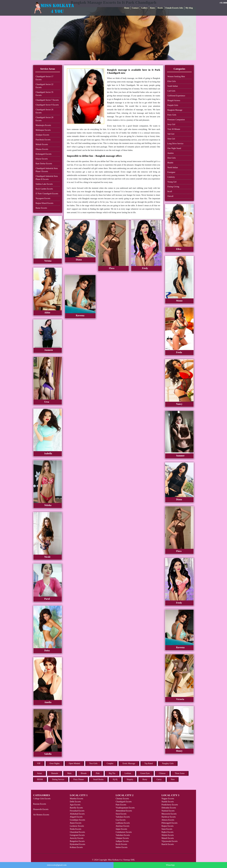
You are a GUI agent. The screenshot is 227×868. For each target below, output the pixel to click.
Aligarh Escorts (76, 817)
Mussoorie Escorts (169, 814)
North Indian (173, 167)
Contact (135, 8)
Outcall (170, 196)
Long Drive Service (175, 144)
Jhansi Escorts (76, 823)
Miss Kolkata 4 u (115, 860)
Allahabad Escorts (77, 814)
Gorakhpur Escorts (77, 820)
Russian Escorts (40, 804)
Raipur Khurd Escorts (44, 203)
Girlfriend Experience (176, 96)
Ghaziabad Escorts (77, 832)
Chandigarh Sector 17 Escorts (44, 78)
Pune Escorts (121, 805)
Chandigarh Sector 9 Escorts (47, 105)
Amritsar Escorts (122, 826)
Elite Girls (172, 81)
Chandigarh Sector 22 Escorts (44, 86)
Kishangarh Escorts (44, 154)
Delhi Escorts (75, 802)
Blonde (84, 773)
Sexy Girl (171, 124)
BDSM (40, 779)
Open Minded (74, 763)
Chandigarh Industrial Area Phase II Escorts (47, 178)
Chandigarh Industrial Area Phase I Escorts (47, 170)
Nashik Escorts (168, 802)
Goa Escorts (121, 820)
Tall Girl (171, 134)
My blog (189, 8)
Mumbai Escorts (76, 799)
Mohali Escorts (42, 144)
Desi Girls (171, 158)
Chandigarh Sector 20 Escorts (44, 119)
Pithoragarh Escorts (170, 823)
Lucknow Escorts (77, 826)
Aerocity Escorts (77, 838)
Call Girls (171, 91)
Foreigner (171, 172)
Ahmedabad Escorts (124, 811)
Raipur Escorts (168, 826)
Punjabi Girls (173, 105)
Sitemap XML (129, 860)
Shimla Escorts (168, 835)
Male (69, 773)
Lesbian (128, 773)
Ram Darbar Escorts (44, 164)
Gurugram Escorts (77, 835)
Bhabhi (170, 163)
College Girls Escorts (42, 799)
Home (127, 8)
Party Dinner (79, 779)
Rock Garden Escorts (44, 189)
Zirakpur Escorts (42, 135)
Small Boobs (98, 779)
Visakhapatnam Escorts (125, 808)
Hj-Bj (115, 779)
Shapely (130, 779)
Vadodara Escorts (123, 817)
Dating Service (58, 779)
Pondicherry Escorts (170, 805)
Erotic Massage (129, 763)
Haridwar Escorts (169, 817)
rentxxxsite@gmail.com (57, 865)
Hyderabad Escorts (77, 844)
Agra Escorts (75, 805)
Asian (39, 773)
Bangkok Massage (175, 110)
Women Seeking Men (176, 77)
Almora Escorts (168, 820)
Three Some (180, 773)
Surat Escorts (121, 814)
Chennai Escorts (122, 799)
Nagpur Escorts (168, 799)
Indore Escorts (122, 847)
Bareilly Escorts (76, 808)
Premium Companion (176, 120)
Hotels (160, 8)
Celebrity (171, 177)
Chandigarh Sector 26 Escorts (44, 111)
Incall (170, 191)
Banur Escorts (41, 208)
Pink (98, 773)
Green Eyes (145, 773)
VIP (39, 763)
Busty (145, 779)
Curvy (159, 779)
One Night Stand (174, 148)
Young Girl (172, 182)
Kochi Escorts (121, 844)
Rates (153, 8)
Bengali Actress (174, 100)
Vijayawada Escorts (170, 841)
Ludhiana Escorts (123, 823)
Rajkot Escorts (167, 832)
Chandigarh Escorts (124, 802)
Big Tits (112, 773)
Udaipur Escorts (122, 838)
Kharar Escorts (42, 159)
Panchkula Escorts (43, 140)
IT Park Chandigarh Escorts (47, 194)
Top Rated (149, 763)
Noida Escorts (75, 829)
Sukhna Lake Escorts (44, 184)
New (173, 779)
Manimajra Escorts (43, 125)
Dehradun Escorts (169, 808)
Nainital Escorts (168, 811)
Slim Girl (171, 139)
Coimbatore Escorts (124, 832)
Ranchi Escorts (168, 844)
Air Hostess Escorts (41, 815)
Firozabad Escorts (77, 811)
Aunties (171, 153)
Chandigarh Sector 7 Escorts (47, 100)
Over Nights (55, 763)
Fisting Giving (173, 187)
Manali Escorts (168, 838)
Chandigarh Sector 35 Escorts (44, 94)
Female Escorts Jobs (174, 8)
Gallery (144, 8)
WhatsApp (170, 865)
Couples (110, 763)
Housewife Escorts (41, 809)
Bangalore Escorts (77, 841)
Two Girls (93, 763)
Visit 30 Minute (174, 129)
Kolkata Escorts (76, 847)
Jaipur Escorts (121, 829)
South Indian (173, 86)
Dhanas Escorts (42, 149)
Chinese (162, 773)
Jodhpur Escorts (122, 841)
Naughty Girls (168, 763)
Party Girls (172, 115)
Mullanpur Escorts (43, 130)
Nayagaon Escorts (43, 198)
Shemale (55, 773)
